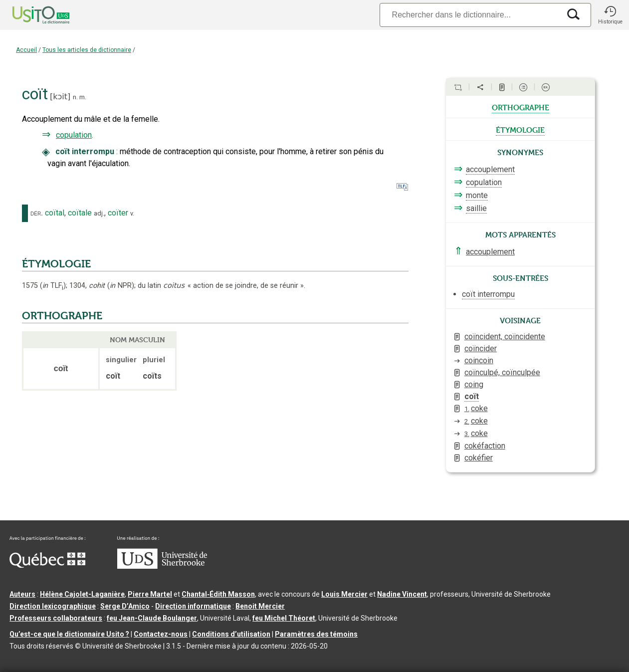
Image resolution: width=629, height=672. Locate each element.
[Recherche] (470, 15)
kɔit (60, 97)
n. (75, 97)
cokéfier (479, 458)
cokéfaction (485, 446)
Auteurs (22, 594)
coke (476, 408)
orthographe (521, 107)
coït (472, 396)
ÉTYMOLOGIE (56, 264)
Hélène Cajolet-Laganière (82, 594)
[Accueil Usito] (30, 15)
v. (132, 213)
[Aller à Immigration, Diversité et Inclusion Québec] (47, 565)
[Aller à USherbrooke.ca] (162, 566)
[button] (610, 15)
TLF (53, 286)
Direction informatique (193, 606)
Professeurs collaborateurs (56, 618)
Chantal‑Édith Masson (218, 594)
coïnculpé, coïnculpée (502, 372)
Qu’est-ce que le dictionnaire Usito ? (69, 634)
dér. (37, 213)
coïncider (481, 348)
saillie (476, 208)
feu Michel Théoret (284, 618)
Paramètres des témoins (316, 634)
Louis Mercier (344, 594)
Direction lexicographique (53, 606)
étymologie (520, 129)
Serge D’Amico (125, 606)
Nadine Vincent (402, 594)
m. (83, 97)
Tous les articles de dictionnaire (87, 50)
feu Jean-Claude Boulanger (152, 618)
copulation (74, 135)
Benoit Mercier (260, 606)
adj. (99, 213)
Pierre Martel (150, 594)
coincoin (479, 360)
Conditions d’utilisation (231, 634)
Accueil (26, 50)
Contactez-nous (161, 634)
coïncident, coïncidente (505, 336)
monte (477, 195)
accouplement (490, 169)
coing (474, 384)
